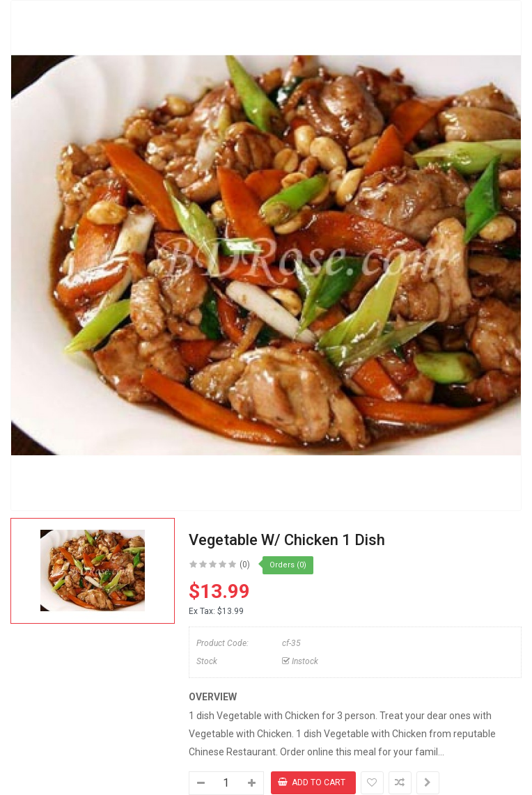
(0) (245, 565)
